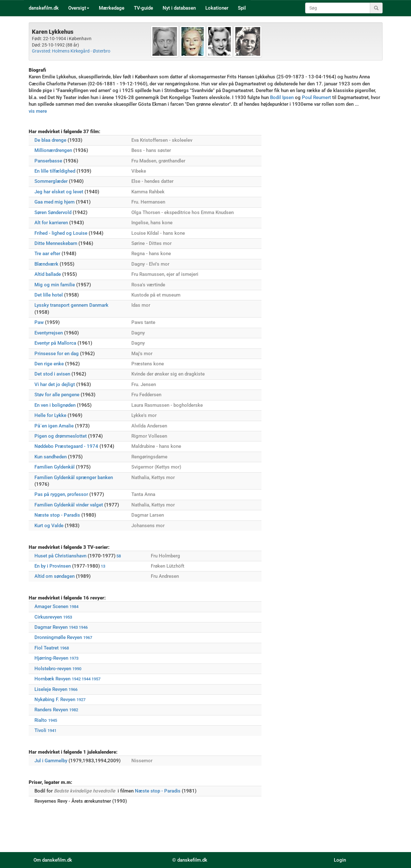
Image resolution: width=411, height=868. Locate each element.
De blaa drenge (50, 140)
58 (119, 556)
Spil (242, 8)
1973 (74, 658)
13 (103, 566)
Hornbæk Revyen (52, 679)
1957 (96, 679)
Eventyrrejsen (49, 333)
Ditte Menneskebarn (56, 243)
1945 (53, 720)
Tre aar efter (47, 254)
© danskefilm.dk (190, 860)
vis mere (38, 111)
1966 (73, 689)
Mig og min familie (55, 285)
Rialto (41, 720)
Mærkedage (112, 8)
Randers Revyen (51, 710)
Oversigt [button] (79, 8)
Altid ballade (48, 274)
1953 (68, 617)
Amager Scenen (51, 606)
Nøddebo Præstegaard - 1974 (66, 446)
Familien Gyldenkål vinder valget (69, 505)
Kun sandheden (51, 457)
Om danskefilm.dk (53, 860)
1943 (73, 627)
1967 (88, 638)
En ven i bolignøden (55, 405)
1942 (76, 679)
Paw (39, 322)
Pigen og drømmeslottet (61, 436)
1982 (74, 710)
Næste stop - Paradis (57, 515)
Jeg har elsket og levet (59, 192)
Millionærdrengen (53, 150)
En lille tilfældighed (55, 171)
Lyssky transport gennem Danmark (71, 305)
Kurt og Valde (49, 526)
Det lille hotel (49, 295)
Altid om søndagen (55, 576)
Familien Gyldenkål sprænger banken (74, 477)
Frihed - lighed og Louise (61, 233)
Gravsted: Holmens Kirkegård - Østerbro (71, 51)
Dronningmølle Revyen (58, 637)
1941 (52, 731)
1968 (64, 648)
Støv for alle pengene (57, 395)
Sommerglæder (51, 181)
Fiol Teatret (47, 648)
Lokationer (217, 8)
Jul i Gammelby (51, 761)
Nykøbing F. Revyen (55, 699)
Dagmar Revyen (51, 627)
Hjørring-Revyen (51, 658)
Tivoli (40, 730)
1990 (77, 669)
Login (340, 860)
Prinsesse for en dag (57, 354)
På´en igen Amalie (54, 426)
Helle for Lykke (50, 415)
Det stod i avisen (52, 374)
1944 (86, 679)
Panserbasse (48, 161)
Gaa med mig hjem (55, 202)
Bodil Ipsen (282, 97)
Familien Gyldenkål (55, 467)
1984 (74, 607)
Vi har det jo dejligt (55, 384)
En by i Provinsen (53, 566)
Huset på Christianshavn (60, 556)
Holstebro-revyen (53, 669)
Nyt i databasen (179, 8)
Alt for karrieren (51, 223)
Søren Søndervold (53, 212)
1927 (81, 700)
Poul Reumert (316, 97)
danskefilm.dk (44, 8)
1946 (83, 627)
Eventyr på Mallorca (55, 343)
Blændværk (46, 264)
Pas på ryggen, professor (61, 494)
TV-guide (143, 8)
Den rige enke (49, 364)
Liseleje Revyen (51, 689)
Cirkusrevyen (48, 617)
